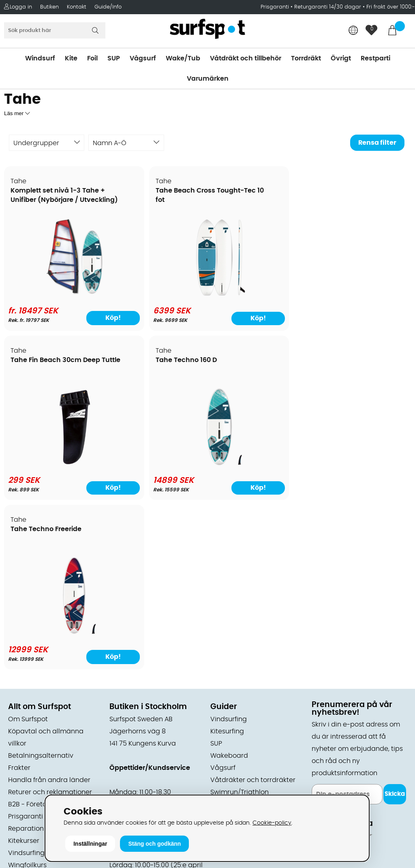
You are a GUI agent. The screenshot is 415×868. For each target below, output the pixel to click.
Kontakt (77, 7)
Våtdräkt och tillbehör (246, 58)
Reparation (26, 659)
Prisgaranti (276, 7)
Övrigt (341, 58)
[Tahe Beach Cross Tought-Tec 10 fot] (156, 294)
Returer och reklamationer (50, 623)
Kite (71, 58)
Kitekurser (24, 671)
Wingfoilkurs (27, 696)
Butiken (49, 7)
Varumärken (208, 79)
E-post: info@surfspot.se (150, 793)
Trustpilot (326, 763)
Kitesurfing (227, 562)
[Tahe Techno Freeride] (53, 464)
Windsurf (40, 58)
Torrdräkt (306, 58)
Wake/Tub (183, 58)
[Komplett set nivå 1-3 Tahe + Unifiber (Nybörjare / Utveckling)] (53, 294)
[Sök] (55, 30)
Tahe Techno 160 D (350, 191)
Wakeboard (229, 586)
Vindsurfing (229, 550)
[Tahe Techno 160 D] (362, 294)
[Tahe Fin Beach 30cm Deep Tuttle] (259, 294)
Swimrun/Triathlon (240, 623)
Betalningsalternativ (41, 586)
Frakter (19, 598)
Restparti (375, 58)
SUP (114, 58)
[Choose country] (353, 31)
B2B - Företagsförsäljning (48, 635)
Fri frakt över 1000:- (391, 7)
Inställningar (90, 844)
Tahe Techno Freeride (46, 360)
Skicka (395, 625)
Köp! (79, 318)
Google (323, 682)
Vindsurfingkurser (36, 684)
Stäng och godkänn (154, 844)
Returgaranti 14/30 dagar (328, 7)
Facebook (327, 722)
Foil (92, 58)
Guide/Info (108, 7)
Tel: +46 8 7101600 (138, 781)
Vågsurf (143, 58)
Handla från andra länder (49, 611)
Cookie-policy (272, 823)
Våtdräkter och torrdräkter (253, 611)
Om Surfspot (28, 550)
